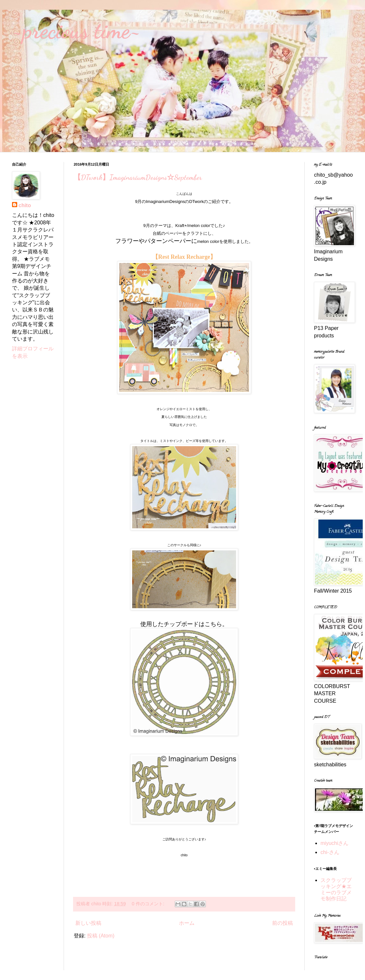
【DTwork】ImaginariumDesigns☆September (138, 177)
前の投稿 (283, 923)
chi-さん (330, 852)
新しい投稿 (88, 923)
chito (25, 205)
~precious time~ (76, 31)
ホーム (187, 923)
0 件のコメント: (149, 904)
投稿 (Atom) (101, 936)
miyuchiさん (334, 843)
